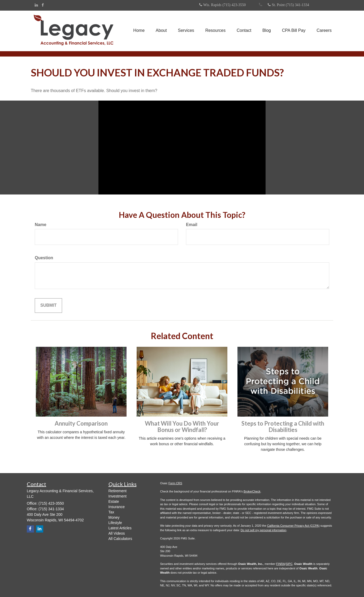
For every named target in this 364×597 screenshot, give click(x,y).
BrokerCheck (252, 491)
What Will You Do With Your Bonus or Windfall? (182, 427)
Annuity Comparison (81, 423)
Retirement (118, 491)
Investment (118, 496)
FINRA (281, 564)
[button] (161, 31)
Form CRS (175, 483)
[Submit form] (48, 306)
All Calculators (120, 539)
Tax (111, 512)
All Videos (117, 533)
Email (192, 225)
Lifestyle (115, 523)
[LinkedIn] (36, 5)
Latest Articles (120, 528)
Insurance (117, 507)
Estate (114, 501)
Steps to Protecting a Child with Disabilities (283, 427)
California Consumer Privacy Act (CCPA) (293, 526)
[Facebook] (43, 5)
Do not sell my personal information (263, 530)
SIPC (289, 564)
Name (41, 225)
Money (114, 517)
